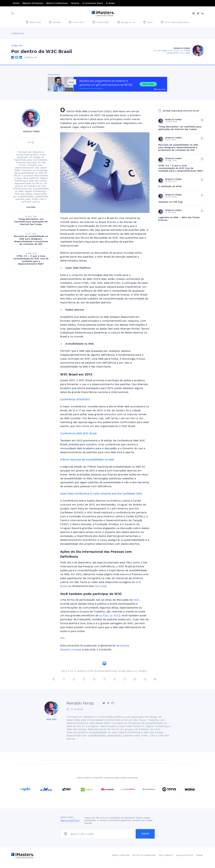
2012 (188, 53)
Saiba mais (51, 719)
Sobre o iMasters (121, 855)
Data (148, 22)
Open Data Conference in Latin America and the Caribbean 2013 (101, 493)
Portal (16, 3)
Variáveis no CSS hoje (171, 202)
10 (155, 679)
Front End (77, 22)
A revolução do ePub (170, 186)
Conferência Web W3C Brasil (78, 433)
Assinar (145, 834)
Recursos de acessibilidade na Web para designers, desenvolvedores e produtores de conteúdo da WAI (31, 240)
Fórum (199, 855)
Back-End (33, 22)
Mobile (55, 22)
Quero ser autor (185, 855)
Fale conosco (166, 855)
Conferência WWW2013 (75, 399)
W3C (137, 600)
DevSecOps (101, 22)
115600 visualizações (178, 52)
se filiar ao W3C (109, 615)
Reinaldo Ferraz (182, 48)
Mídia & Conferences (57, 3)
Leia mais (31, 207)
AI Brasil (110, 3)
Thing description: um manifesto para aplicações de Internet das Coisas (31, 222)
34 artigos (163, 51)
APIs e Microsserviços (175, 22)
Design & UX (126, 22)
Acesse (77, 649)
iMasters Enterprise (33, 3)
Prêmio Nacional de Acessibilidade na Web (87, 459)
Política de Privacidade (144, 855)
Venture (75, 3)
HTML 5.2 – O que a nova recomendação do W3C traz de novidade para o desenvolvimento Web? (31, 260)
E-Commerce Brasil (93, 3)
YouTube (100, 586)
